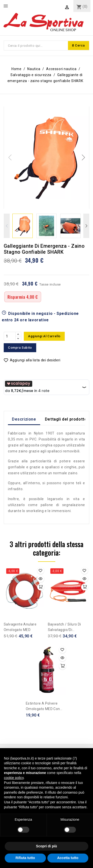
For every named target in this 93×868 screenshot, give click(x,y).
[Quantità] (10, 336)
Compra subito (20, 348)
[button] (83, 157)
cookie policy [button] (14, 778)
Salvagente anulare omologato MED (20, 627)
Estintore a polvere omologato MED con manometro (43, 706)
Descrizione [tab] (24, 419)
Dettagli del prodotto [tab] (66, 419)
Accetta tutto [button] (68, 858)
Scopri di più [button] (46, 846)
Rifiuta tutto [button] (25, 858)
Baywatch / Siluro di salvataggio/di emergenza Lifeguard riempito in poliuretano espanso (67, 627)
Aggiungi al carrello (44, 336)
